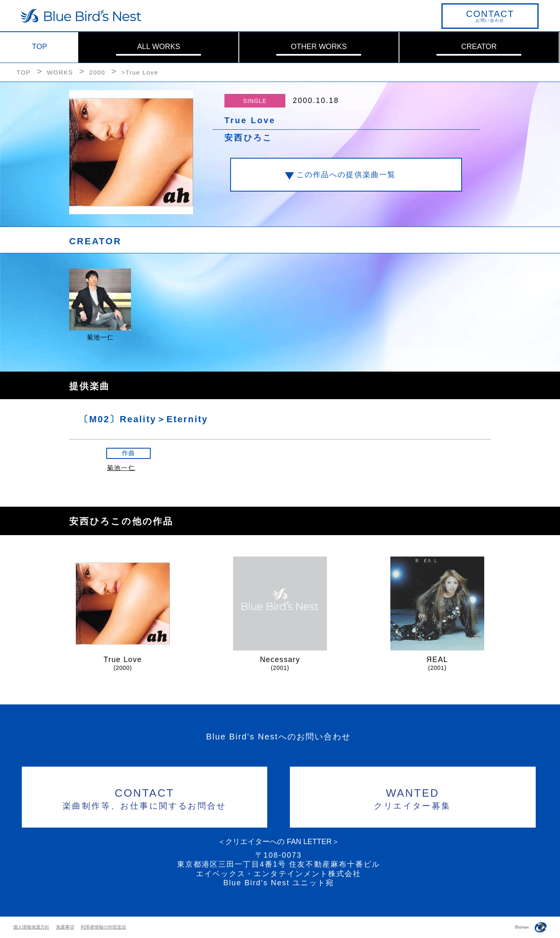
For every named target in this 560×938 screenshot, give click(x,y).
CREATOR (479, 47)
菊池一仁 (121, 468)
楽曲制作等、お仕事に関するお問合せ (145, 798)
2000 (97, 72)
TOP (40, 47)
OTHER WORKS (319, 47)
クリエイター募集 (413, 798)
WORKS (60, 72)
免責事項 (65, 927)
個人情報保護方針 (31, 927)
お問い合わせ (490, 16)
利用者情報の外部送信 (103, 927)
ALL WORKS (159, 47)
